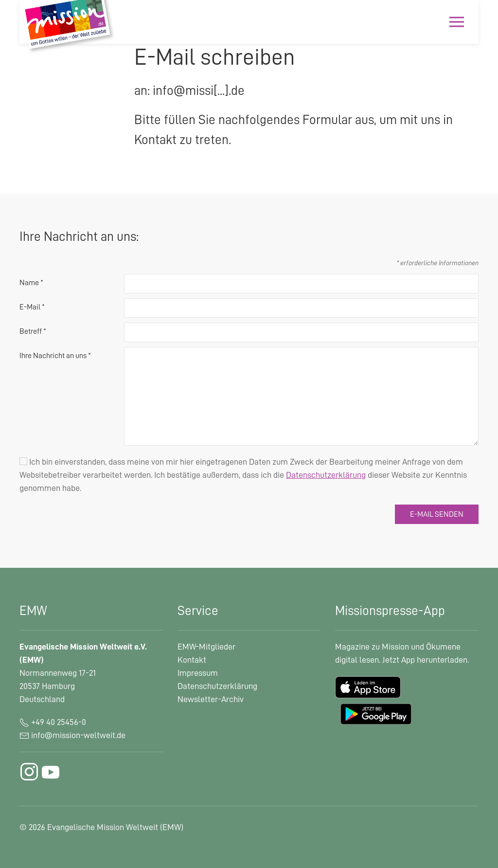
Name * (31, 283)
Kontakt (192, 660)
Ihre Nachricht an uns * (55, 356)
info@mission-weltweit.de (78, 735)
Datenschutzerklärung (217, 686)
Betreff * (33, 331)
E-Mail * (32, 307)
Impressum (198, 673)
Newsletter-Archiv (211, 699)
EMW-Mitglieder (206, 647)
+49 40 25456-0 (53, 722)
